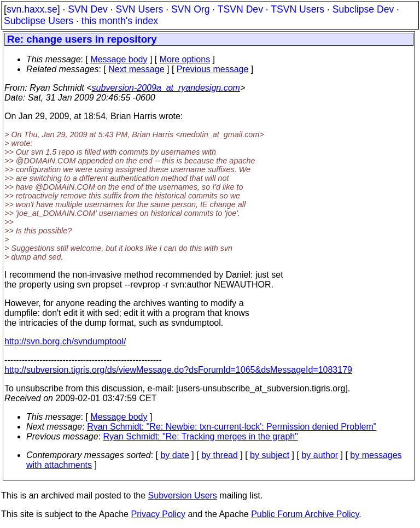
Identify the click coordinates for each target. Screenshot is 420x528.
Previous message (213, 69)
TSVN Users (297, 9)
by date (174, 455)
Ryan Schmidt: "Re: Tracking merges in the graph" (201, 436)
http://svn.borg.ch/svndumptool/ (65, 341)
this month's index (120, 21)
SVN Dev (87, 9)
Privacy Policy (158, 514)
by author (320, 455)
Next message (136, 69)
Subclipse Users (39, 21)
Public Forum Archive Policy (305, 514)
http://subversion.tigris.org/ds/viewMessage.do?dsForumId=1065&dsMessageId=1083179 (178, 370)
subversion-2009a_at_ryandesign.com (166, 88)
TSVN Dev (240, 9)
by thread (220, 455)
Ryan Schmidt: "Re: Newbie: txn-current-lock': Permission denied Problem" (232, 427)
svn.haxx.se (32, 9)
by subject (270, 455)
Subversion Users (183, 495)
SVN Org (190, 9)
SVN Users (139, 9)
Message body (119, 59)
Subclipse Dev (363, 9)
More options (185, 59)
